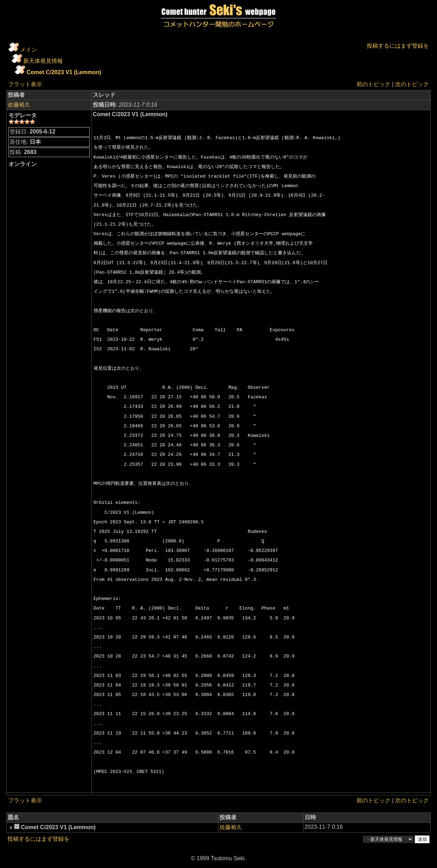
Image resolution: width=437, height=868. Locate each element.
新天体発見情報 (43, 61)
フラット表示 (25, 84)
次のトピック (412, 84)
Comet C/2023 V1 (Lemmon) (64, 72)
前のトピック (373, 84)
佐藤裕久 (19, 105)
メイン (29, 50)
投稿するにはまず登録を (398, 46)
